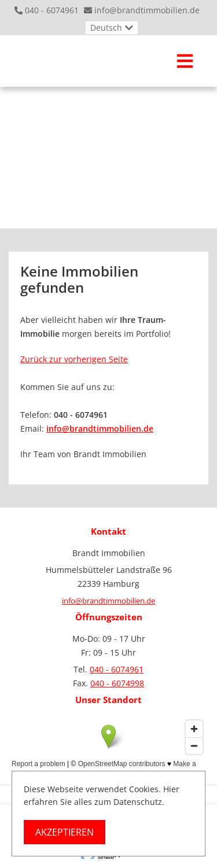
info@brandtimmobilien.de (147, 10)
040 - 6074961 (52, 10)
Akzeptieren (65, 832)
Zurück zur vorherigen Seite (74, 359)
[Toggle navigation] (185, 61)
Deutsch (106, 27)
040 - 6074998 (117, 683)
